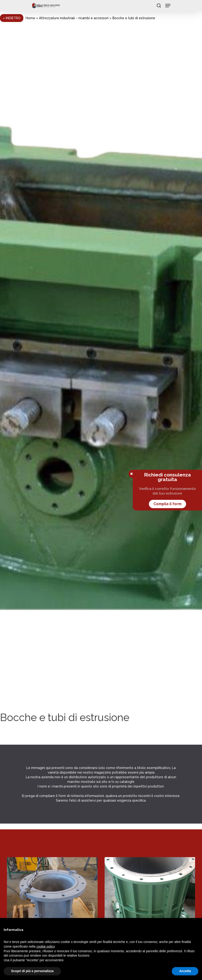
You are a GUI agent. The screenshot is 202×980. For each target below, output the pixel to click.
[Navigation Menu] (168, 6)
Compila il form (167, 504)
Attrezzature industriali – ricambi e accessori (74, 18)
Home (30, 18)
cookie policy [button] (46, 946)
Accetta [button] (185, 971)
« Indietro (12, 18)
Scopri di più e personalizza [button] (32, 971)
